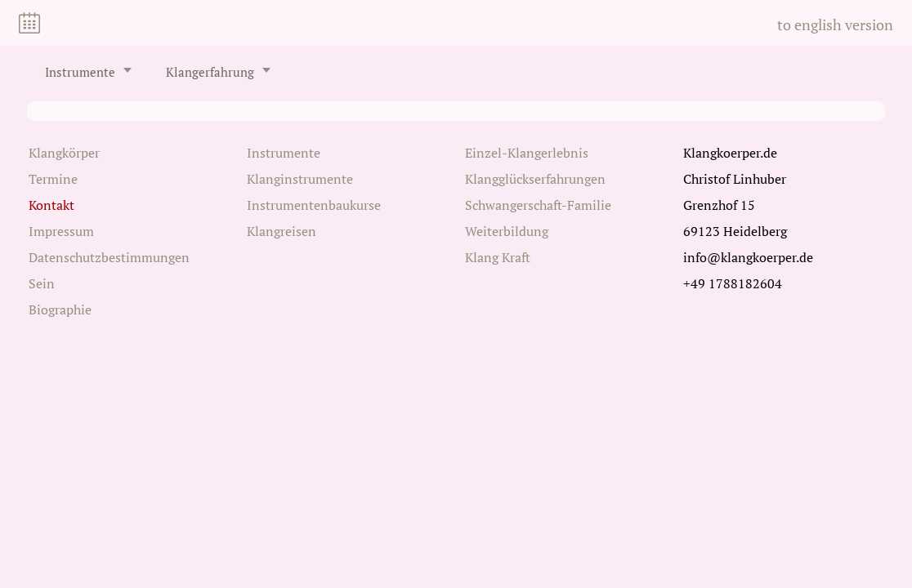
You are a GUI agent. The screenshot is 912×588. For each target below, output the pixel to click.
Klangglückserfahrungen (535, 179)
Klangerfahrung (210, 72)
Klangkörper (64, 153)
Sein (42, 283)
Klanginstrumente (300, 179)
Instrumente (80, 72)
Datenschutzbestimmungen (109, 257)
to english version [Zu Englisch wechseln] (835, 24)
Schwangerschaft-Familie (538, 205)
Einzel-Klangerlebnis (527, 153)
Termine (53, 179)
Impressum (61, 231)
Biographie (60, 310)
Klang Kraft (498, 257)
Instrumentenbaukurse (314, 205)
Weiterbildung (507, 231)
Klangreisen (282, 231)
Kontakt (51, 205)
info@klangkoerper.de (748, 257)
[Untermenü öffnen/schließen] (127, 70)
